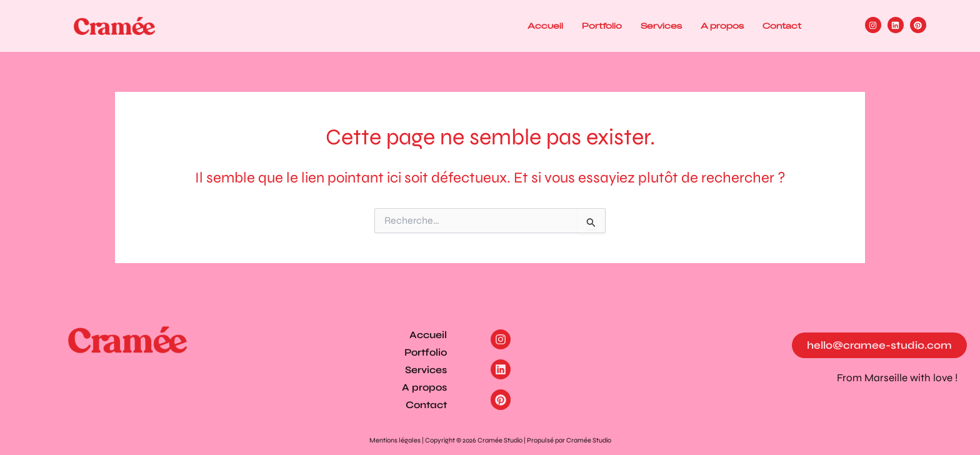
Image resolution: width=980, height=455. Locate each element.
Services (661, 26)
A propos (722, 26)
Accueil (545, 26)
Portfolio (602, 26)
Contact (782, 26)
